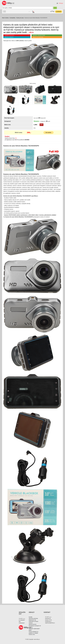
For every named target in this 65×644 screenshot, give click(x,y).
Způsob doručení (33, 624)
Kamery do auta (20, 18)
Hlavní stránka (5, 18)
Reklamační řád (32, 620)
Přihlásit (61, 3)
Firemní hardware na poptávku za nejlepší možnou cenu (33, 633)
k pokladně (59, 12)
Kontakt (31, 617)
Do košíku (48, 133)
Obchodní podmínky (33, 618)
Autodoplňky (12, 18)
